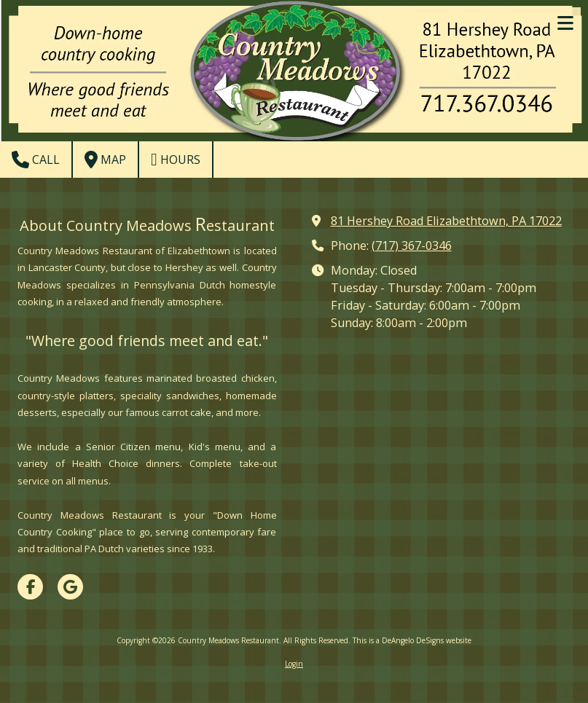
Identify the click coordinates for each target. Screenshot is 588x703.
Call (36, 160)
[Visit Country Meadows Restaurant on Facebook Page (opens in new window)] (30, 587)
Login (294, 664)
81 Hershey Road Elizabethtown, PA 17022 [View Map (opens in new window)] (446, 221)
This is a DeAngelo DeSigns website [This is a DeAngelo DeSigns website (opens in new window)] (412, 640)
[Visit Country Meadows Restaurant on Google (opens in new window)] (70, 587)
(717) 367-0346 (412, 246)
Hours (176, 160)
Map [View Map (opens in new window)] (105, 160)
